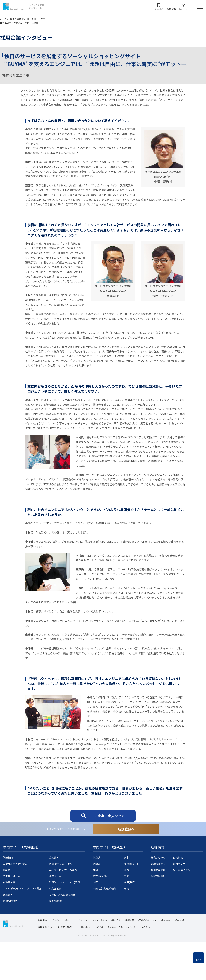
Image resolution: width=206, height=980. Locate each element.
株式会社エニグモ (36, 19)
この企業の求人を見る (108, 816)
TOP (198, 975)
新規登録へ (126, 829)
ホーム (4, 19)
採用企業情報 (18, 19)
